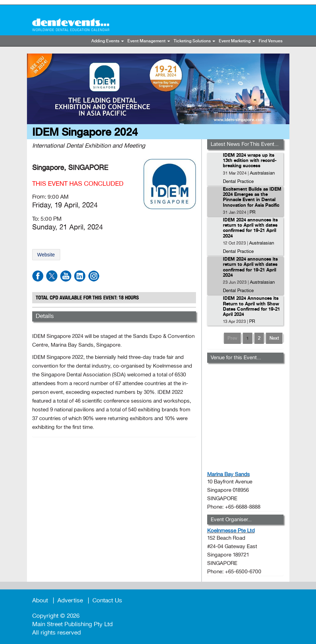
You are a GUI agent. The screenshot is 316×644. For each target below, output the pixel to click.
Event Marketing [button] (237, 41)
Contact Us (107, 600)
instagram (94, 276)
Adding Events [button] (108, 41)
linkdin (80, 276)
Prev (232, 338)
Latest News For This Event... (245, 144)
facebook (38, 276)
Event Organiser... (231, 519)
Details (45, 316)
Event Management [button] (149, 41)
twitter (52, 276)
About (40, 600)
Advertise (70, 600)
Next (274, 338)
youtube (66, 276)
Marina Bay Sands (229, 474)
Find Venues (271, 41)
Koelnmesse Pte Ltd (231, 531)
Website (46, 255)
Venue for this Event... (236, 358)
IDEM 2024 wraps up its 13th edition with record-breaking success (250, 161)
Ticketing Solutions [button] (194, 41)
